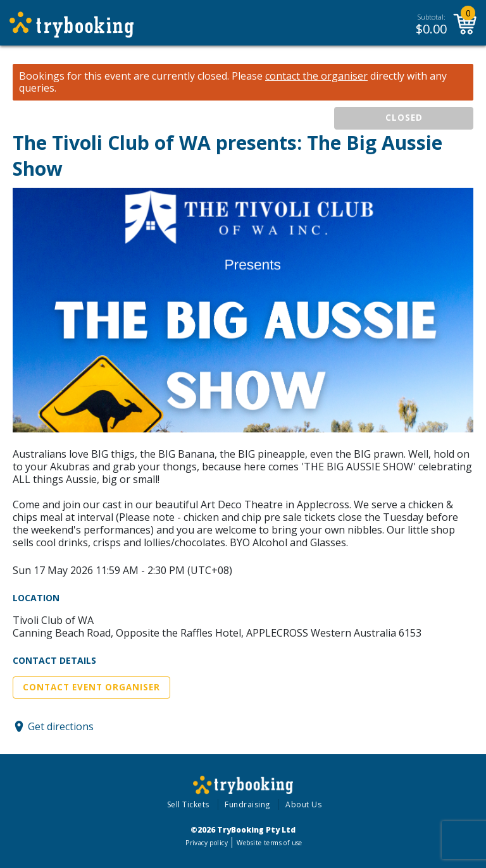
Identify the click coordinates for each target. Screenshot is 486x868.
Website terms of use (269, 843)
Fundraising (247, 804)
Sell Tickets (188, 804)
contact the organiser (316, 76)
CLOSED (404, 118)
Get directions (61, 726)
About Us (303, 804)
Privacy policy (207, 843)
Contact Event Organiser (91, 687)
